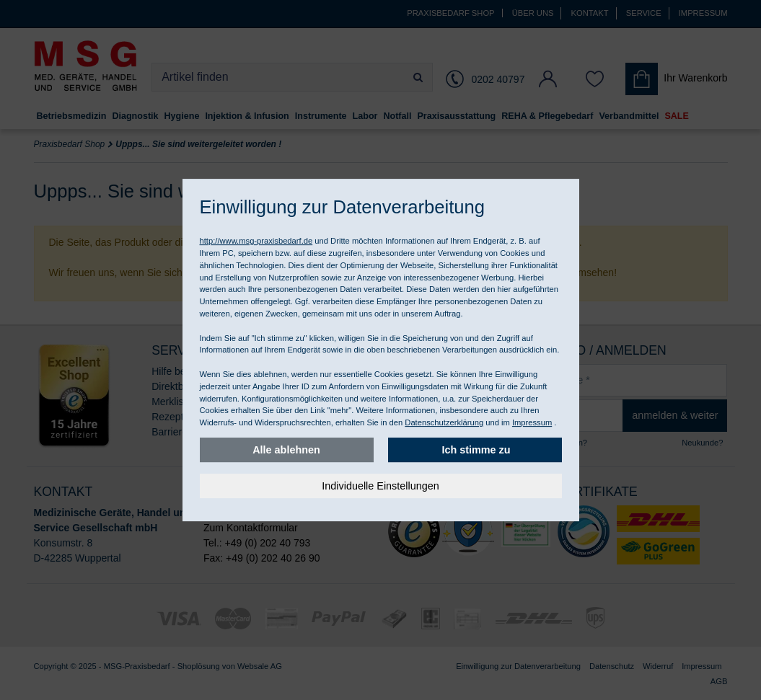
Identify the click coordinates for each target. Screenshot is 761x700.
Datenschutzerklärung (444, 422)
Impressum (532, 422)
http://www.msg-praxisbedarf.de (256, 241)
